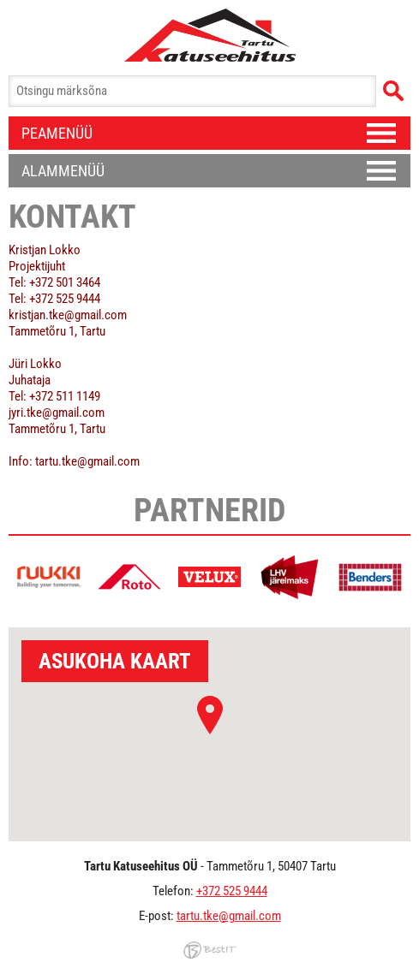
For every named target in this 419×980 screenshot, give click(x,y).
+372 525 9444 (232, 891)
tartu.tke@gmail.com (229, 916)
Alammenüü (63, 171)
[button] (210, 715)
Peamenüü (57, 133)
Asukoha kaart (115, 661)
